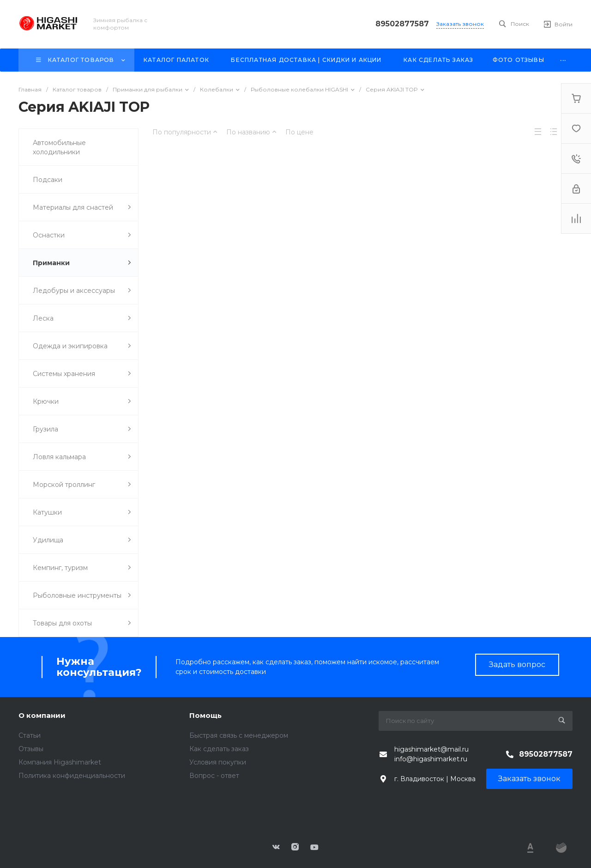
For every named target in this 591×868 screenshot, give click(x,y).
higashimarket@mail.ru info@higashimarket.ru (431, 754)
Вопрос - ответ (214, 776)
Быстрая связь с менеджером (239, 735)
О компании (42, 715)
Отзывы (31, 749)
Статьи (30, 735)
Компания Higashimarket (60, 762)
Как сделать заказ (219, 749)
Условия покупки (218, 762)
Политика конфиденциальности (72, 776)
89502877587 (402, 24)
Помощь (205, 715)
